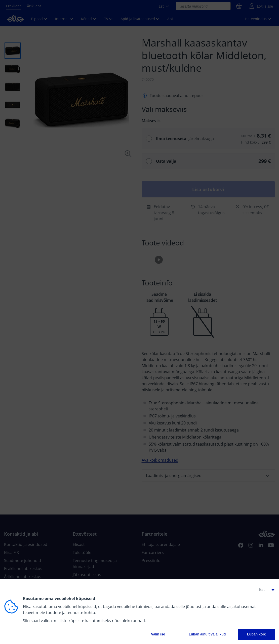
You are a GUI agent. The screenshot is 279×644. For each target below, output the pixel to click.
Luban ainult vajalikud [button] (207, 634)
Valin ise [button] (158, 634)
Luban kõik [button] (256, 634)
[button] (265, 589)
